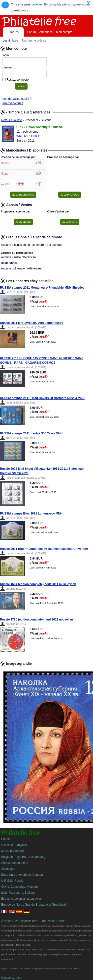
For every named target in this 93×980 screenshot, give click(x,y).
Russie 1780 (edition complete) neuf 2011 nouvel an (36, 619)
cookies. (37, 4)
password (9, 67)
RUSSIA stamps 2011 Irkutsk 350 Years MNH (31, 433)
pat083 (6, 184)
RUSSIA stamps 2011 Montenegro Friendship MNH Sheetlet (42, 288)
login (6, 55)
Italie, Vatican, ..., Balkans (18, 893)
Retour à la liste (12, 120)
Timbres (13, 32)
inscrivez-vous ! (13, 103)
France (6, 839)
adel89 (6, 163)
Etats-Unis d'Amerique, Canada (22, 875)
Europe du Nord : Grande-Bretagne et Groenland (33, 905)
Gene (5, 174)
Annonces (46, 32)
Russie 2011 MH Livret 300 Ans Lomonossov (31, 323)
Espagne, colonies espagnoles (21, 899)
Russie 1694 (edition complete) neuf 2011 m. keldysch (38, 584)
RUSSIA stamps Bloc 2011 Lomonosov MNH (31, 514)
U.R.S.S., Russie (12, 881)
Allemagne (8, 869)
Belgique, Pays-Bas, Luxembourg (23, 857)
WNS (76, 969)
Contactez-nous (12, 978)
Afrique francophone (15, 863)
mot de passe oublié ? (17, 99)
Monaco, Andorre (13, 851)
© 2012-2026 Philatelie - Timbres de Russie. (33, 921)
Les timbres (10, 41)
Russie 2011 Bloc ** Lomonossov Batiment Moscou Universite (44, 549)
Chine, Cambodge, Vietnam (19, 887)
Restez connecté (17, 80)
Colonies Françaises (15, 845)
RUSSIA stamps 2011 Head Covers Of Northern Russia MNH (42, 398)
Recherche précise (34, 41)
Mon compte (64, 32)
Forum (32, 32)
